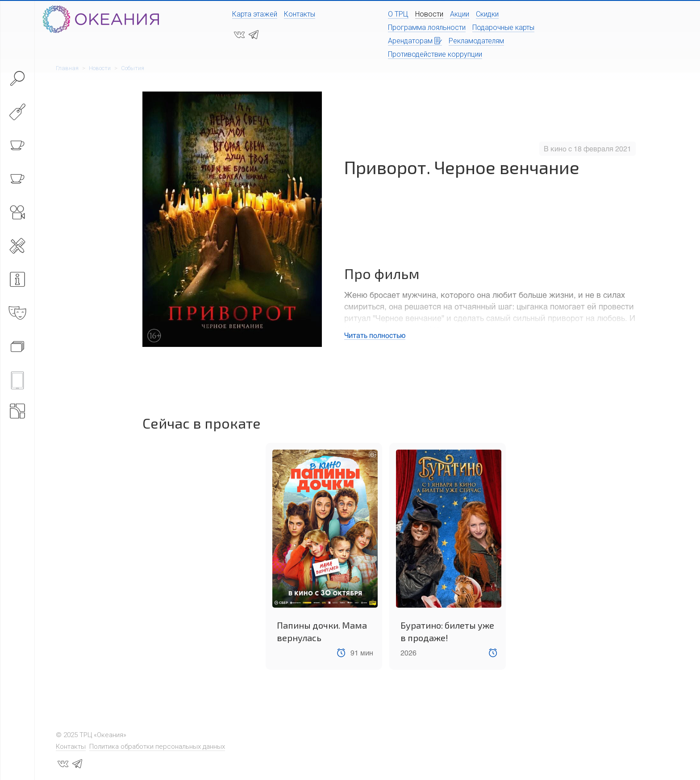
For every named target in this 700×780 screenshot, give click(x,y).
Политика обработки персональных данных (157, 747)
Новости (429, 14)
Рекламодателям (476, 41)
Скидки (487, 14)
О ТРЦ (398, 14)
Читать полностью (375, 335)
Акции (460, 14)
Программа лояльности (427, 27)
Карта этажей (255, 14)
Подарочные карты (503, 27)
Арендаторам (415, 41)
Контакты (300, 14)
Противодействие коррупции (435, 54)
